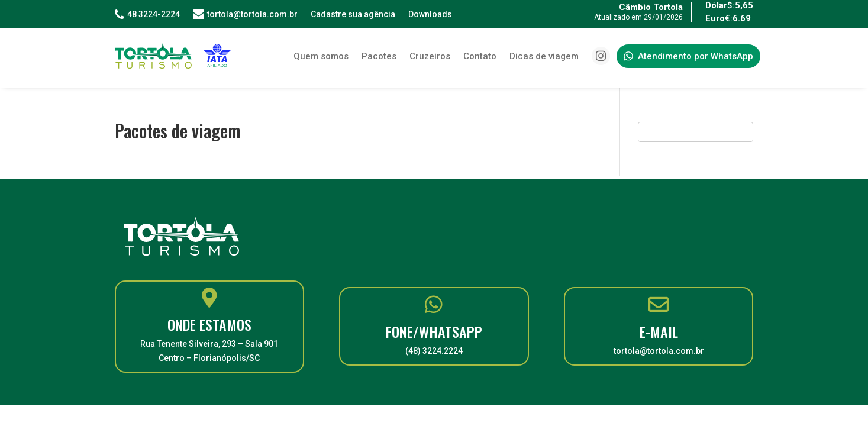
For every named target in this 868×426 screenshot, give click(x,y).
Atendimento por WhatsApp (688, 56)
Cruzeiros (430, 56)
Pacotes (379, 56)
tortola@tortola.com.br (245, 14)
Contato (480, 56)
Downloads (430, 14)
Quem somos (321, 56)
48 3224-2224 (147, 14)
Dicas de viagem (544, 56)
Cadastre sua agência (353, 14)
